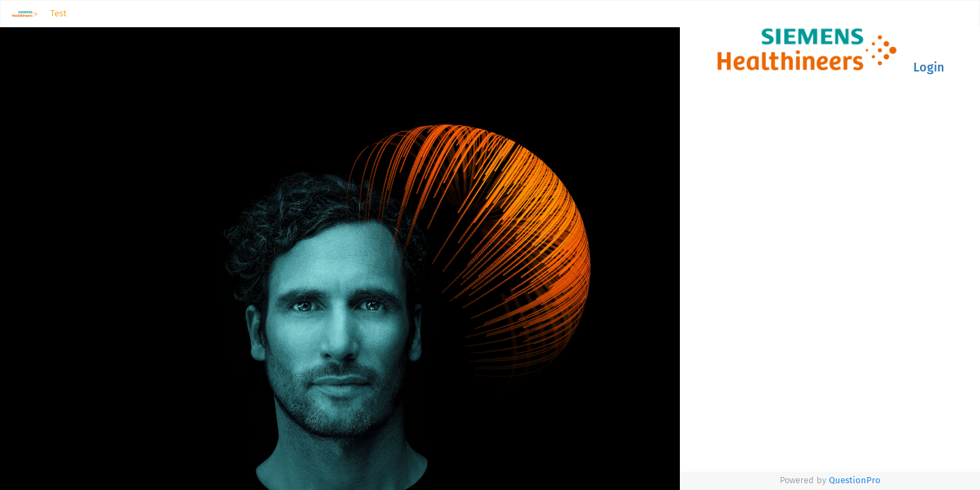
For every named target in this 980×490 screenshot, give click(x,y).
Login (929, 67)
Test (59, 13)
